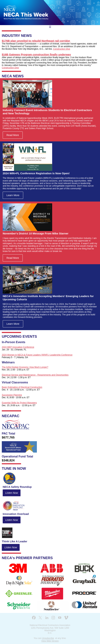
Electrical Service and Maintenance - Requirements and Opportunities (35, 375)
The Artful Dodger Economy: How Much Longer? (25, 367)
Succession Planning (12, 395)
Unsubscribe (48, 638)
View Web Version (50, 641)
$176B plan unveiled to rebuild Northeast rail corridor (36, 41)
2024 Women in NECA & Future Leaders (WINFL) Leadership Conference (37, 355)
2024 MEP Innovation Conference (18, 347)
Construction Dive (62, 49)
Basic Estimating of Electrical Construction (22, 387)
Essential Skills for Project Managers (19, 403)
